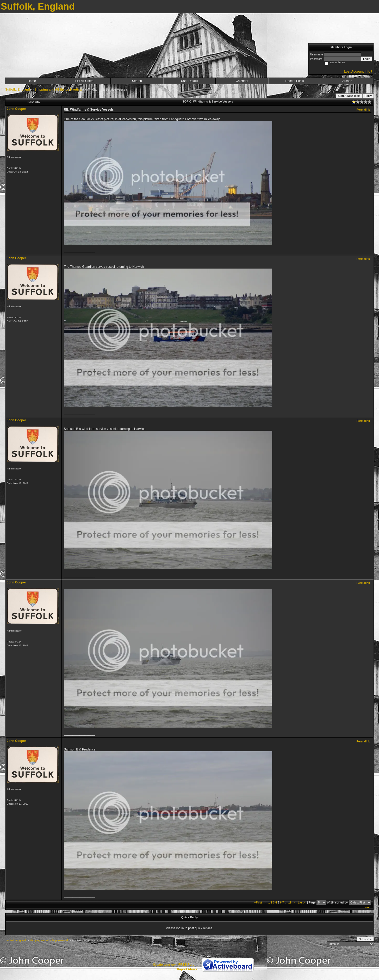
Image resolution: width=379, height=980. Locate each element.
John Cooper (16, 109)
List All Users (84, 81)
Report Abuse (187, 969)
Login (367, 59)
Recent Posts (294, 81)
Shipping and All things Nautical (58, 90)
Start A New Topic (349, 96)
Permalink (363, 110)
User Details (189, 81)
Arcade (347, 81)
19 (290, 902)
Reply (368, 96)
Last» (302, 902)
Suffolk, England (18, 90)
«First (258, 902)
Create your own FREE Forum (175, 965)
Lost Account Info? (358, 72)
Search (137, 81)
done (367, 907)
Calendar (242, 81)
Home (32, 81)
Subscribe (365, 939)
